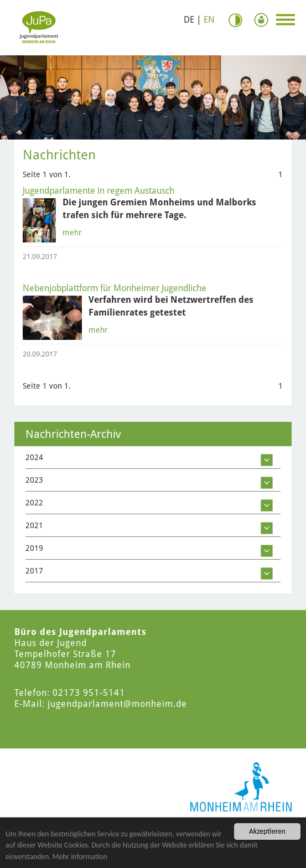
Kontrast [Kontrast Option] (240, 20)
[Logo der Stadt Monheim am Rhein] (241, 787)
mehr (72, 232)
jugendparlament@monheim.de (117, 704)
